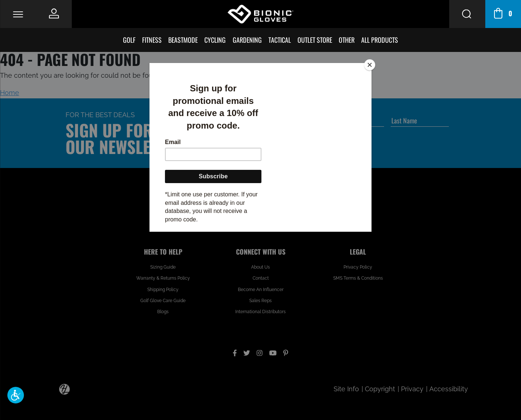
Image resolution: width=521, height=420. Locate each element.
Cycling (215, 40)
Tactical (280, 40)
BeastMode (183, 40)
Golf (129, 40)
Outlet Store (315, 40)
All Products (380, 40)
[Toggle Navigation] (18, 14)
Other (347, 40)
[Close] (370, 65)
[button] (16, 395)
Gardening (247, 40)
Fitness (152, 40)
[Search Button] (467, 14)
